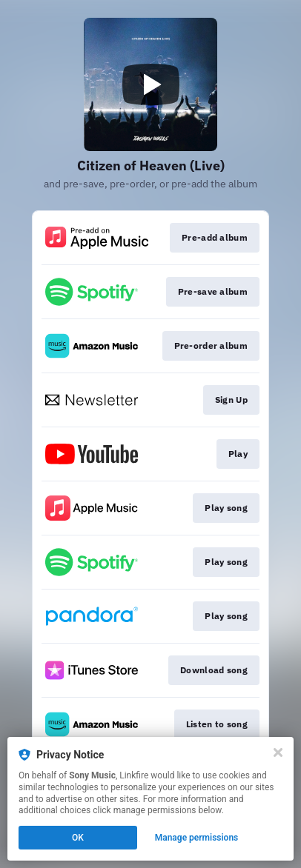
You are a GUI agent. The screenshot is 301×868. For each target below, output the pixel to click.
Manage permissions (197, 838)
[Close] (278, 752)
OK (78, 838)
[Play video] (150, 84)
